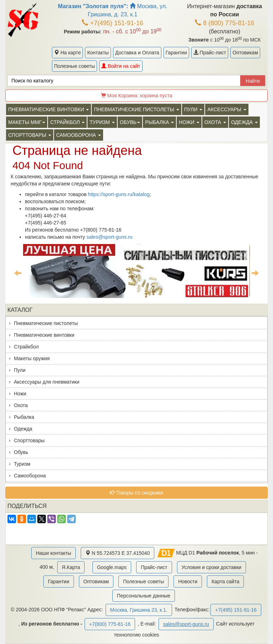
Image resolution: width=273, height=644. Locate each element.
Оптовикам (245, 53)
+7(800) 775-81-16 (110, 624)
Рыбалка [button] (159, 122)
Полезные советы (74, 66)
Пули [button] (193, 109)
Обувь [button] (130, 122)
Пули (20, 370)
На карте (67, 53)
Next (255, 273)
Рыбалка (24, 417)
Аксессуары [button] (227, 109)
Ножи (20, 394)
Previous (18, 273)
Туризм (22, 464)
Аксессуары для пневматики (47, 382)
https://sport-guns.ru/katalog (119, 194)
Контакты (98, 53)
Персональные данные (144, 596)
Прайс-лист (210, 53)
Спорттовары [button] (30, 135)
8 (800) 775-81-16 (224, 23)
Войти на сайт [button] (121, 66)
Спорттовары (29, 440)
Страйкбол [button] (67, 122)
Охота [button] (215, 122)
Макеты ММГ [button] (27, 122)
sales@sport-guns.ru (109, 237)
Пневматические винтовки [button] (49, 109)
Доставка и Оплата (137, 53)
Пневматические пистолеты (46, 323)
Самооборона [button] (79, 135)
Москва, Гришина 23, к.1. (139, 610)
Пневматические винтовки (44, 335)
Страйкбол (26, 347)
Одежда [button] (244, 122)
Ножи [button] (189, 122)
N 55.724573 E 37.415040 (117, 553)
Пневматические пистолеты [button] (136, 109)
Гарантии (176, 53)
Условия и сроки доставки (212, 567)
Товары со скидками (136, 493)
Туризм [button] (102, 122)
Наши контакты (53, 553)
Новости (188, 581)
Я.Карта (71, 567)
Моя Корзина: (137, 96)
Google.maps (112, 567)
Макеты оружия (32, 358)
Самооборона (30, 476)
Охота (21, 405)
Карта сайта (225, 581)
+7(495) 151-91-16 (113, 23)
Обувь (21, 452)
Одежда (23, 429)
